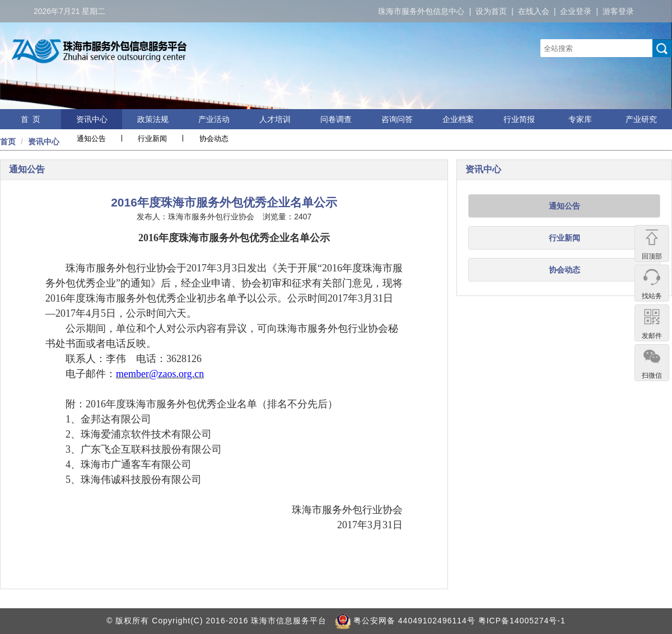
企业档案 (458, 119)
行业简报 (519, 119)
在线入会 (534, 11)
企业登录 (576, 11)
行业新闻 (152, 138)
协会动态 (214, 138)
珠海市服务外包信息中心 (421, 11)
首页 (8, 142)
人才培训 (275, 119)
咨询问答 (397, 119)
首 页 (31, 119)
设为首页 (491, 11)
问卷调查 (336, 119)
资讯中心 (92, 119)
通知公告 (91, 138)
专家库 (580, 119)
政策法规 (153, 119)
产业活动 (214, 119)
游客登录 (618, 11)
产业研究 (641, 119)
